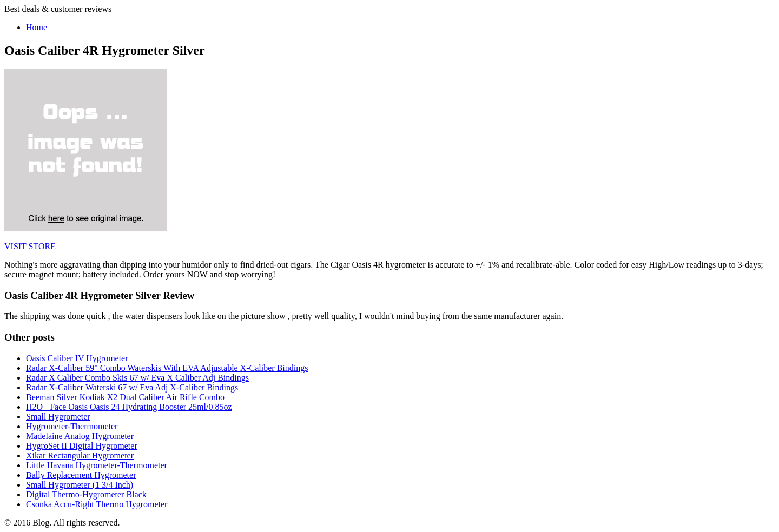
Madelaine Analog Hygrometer (80, 436)
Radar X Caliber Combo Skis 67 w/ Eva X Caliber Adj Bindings (137, 378)
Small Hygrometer (58, 417)
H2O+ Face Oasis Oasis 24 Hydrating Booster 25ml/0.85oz (129, 407)
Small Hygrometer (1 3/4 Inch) (80, 485)
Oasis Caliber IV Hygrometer (77, 358)
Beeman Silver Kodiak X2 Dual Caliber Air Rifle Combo (125, 397)
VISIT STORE (30, 246)
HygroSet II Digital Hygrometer (82, 446)
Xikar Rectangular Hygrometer (80, 455)
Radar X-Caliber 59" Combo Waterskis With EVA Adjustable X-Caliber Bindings (167, 368)
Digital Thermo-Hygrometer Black (86, 494)
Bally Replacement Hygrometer (81, 475)
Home (37, 27)
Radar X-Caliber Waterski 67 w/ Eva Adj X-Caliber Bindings (132, 387)
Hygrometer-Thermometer (72, 426)
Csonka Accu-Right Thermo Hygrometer (97, 504)
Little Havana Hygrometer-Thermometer (97, 465)
